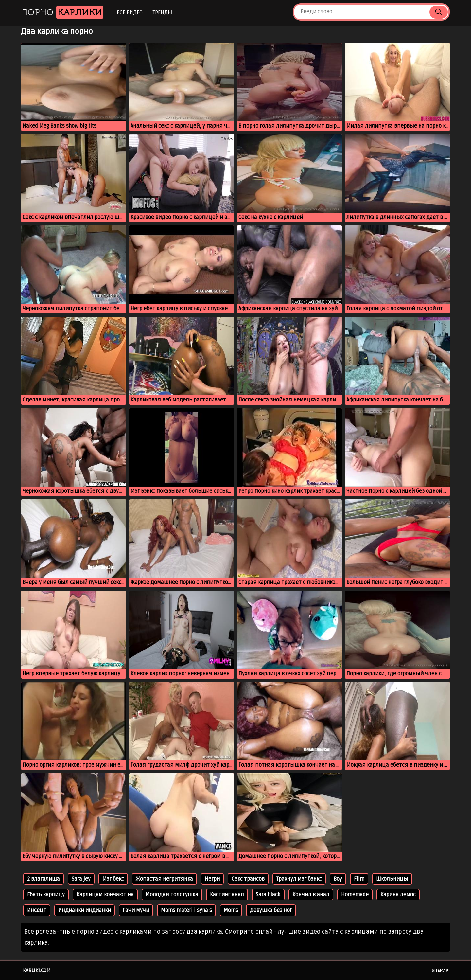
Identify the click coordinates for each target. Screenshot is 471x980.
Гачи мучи (136, 910)
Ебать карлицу (46, 895)
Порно (62, 12)
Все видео (130, 13)
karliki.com (37, 971)
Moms (231, 910)
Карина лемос (398, 895)
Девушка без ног (271, 910)
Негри (212, 879)
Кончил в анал (311, 895)
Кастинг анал (227, 895)
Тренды (162, 13)
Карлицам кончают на (105, 895)
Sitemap (440, 971)
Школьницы (392, 879)
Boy (338, 879)
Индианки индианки (85, 910)
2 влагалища (44, 879)
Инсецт (37, 910)
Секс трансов (248, 879)
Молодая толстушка (172, 895)
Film (359, 879)
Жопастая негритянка (164, 879)
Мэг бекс (113, 879)
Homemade (355, 895)
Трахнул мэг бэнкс (299, 879)
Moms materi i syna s (186, 910)
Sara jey (81, 879)
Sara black (268, 895)
